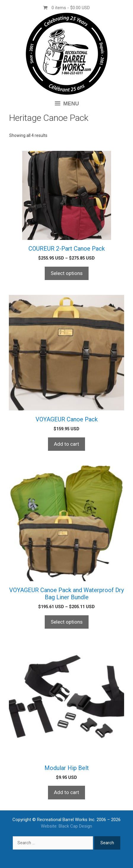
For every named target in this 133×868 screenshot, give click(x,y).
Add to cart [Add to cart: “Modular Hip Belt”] (66, 792)
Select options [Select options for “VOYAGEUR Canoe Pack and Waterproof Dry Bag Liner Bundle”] (67, 622)
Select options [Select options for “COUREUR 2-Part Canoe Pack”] (67, 273)
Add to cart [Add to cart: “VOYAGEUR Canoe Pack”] (66, 444)
